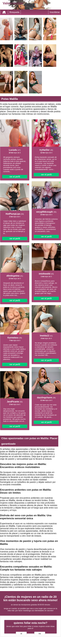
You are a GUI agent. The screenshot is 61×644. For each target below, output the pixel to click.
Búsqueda (14, 12)
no (40, 634)
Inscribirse (55, 12)
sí (21, 634)
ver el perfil (15, 177)
